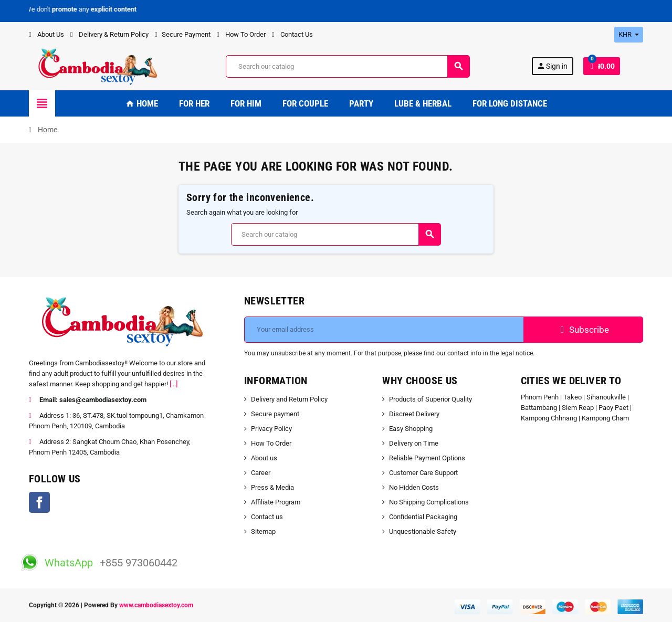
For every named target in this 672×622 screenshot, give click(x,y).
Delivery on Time (414, 443)
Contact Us (292, 34)
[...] (174, 384)
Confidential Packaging (423, 517)
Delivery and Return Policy (289, 399)
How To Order (241, 34)
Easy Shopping (411, 429)
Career (261, 473)
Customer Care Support (423, 473)
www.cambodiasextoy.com (156, 605)
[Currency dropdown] (629, 35)
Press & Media (272, 487)
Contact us (267, 517)
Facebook (39, 502)
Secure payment (275, 414)
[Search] (348, 66)
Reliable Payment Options (427, 458)
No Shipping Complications (429, 502)
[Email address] (384, 330)
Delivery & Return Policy (109, 34)
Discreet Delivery (414, 414)
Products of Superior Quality (430, 399)
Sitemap (263, 531)
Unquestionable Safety (423, 531)
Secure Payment (183, 34)
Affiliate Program (276, 502)
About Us (46, 34)
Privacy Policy (271, 429)
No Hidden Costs (414, 487)
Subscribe (584, 330)
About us (264, 458)
